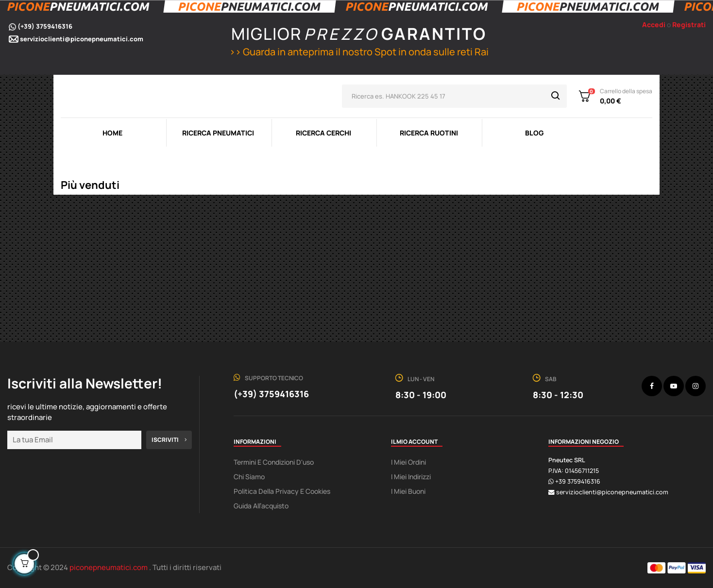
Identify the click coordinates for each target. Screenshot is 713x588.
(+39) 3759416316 (45, 26)
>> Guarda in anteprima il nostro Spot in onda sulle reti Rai (358, 52)
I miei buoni (408, 491)
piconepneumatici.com (109, 567)
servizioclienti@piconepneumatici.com (82, 39)
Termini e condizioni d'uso (274, 462)
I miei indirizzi (411, 477)
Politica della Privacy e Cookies (282, 491)
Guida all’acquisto (261, 506)
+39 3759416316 (578, 481)
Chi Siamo (249, 477)
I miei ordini (408, 462)
